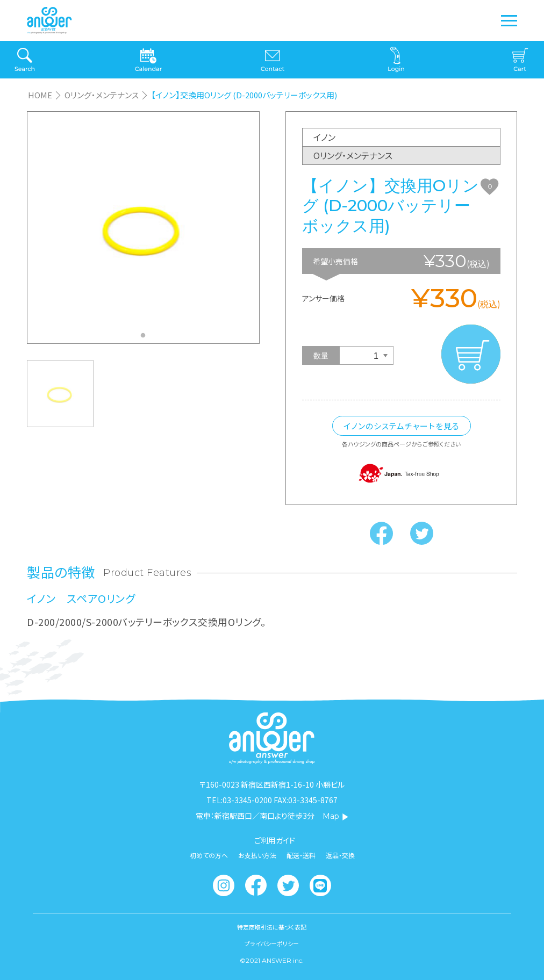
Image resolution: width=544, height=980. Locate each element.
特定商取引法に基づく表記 (272, 927)
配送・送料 (301, 855)
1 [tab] (146, 338)
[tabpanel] (143, 228)
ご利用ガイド (275, 840)
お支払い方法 (257, 855)
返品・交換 (340, 855)
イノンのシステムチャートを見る (402, 426)
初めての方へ (209, 855)
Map (336, 816)
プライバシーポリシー (272, 944)
